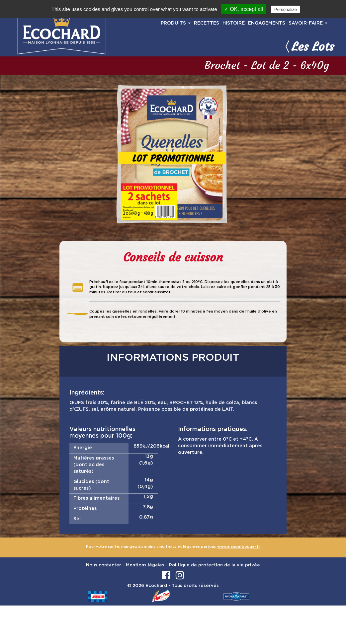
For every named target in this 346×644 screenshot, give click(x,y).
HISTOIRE (234, 23)
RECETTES (207, 23)
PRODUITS (176, 23)
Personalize (286, 9)
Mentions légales (145, 565)
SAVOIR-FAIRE (308, 23)
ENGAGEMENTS (267, 23)
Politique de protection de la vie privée (215, 565)
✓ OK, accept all (244, 9)
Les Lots (308, 46)
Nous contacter (104, 565)
